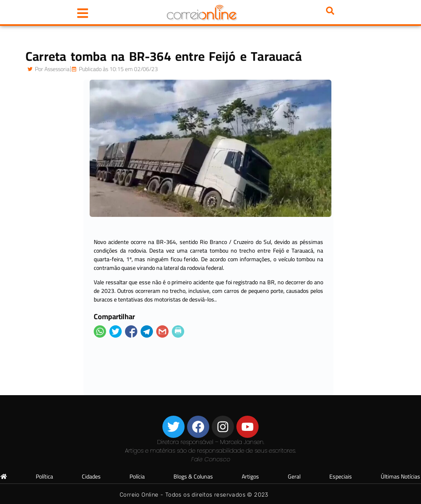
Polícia (137, 476)
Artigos (250, 476)
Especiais (341, 476)
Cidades (91, 476)
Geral (294, 476)
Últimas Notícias (400, 476)
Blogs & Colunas (193, 476)
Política (44, 476)
